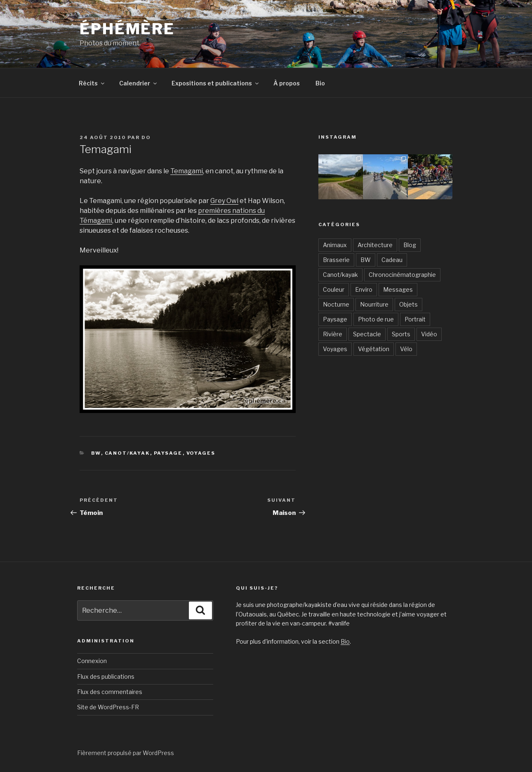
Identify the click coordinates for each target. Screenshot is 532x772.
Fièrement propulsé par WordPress (126, 753)
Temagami (187, 171)
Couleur (334, 289)
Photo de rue (376, 319)
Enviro (364, 289)
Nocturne (336, 304)
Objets (408, 304)
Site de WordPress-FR (108, 707)
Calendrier (139, 83)
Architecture (375, 245)
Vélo (406, 349)
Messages (398, 289)
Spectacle (367, 334)
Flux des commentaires (110, 692)
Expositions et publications (216, 83)
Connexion (92, 661)
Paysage (168, 453)
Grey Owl (224, 201)
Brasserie (336, 260)
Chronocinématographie (402, 275)
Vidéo (429, 334)
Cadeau (392, 260)
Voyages (201, 453)
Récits (92, 83)
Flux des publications (106, 676)
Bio (320, 83)
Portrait (415, 319)
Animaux (335, 245)
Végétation (374, 349)
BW (96, 453)
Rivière (333, 334)
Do (146, 137)
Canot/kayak (127, 453)
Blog (410, 245)
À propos (287, 83)
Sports (401, 334)
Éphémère (127, 29)
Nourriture (374, 304)
